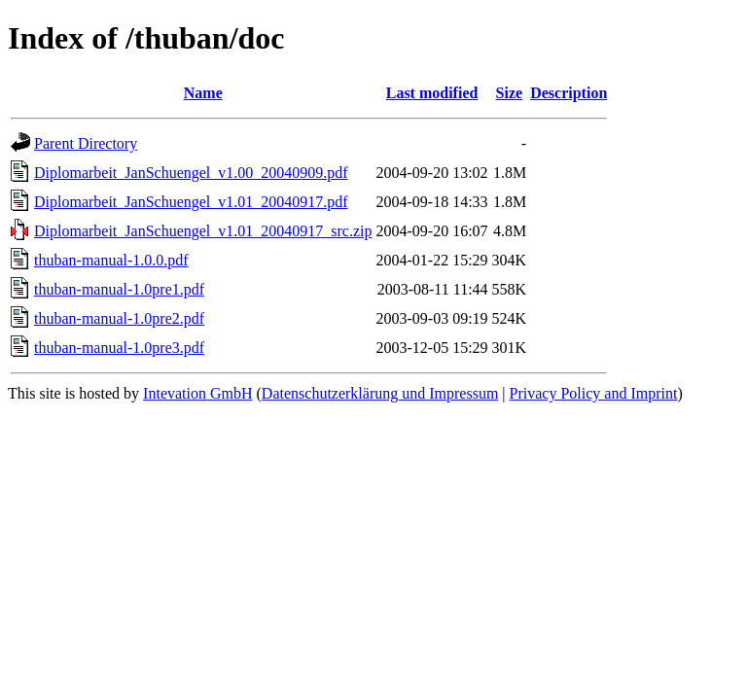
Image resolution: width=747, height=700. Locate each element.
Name (203, 93)
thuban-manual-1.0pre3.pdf (119, 348)
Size (510, 93)
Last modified (432, 93)
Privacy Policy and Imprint (594, 393)
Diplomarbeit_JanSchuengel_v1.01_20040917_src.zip (203, 231)
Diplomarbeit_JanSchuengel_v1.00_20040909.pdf (191, 173)
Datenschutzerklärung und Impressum (380, 393)
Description (569, 93)
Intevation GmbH (197, 393)
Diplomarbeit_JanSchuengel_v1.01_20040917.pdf (191, 202)
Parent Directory (86, 143)
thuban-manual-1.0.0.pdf (111, 260)
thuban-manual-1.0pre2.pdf (119, 318)
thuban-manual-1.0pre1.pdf (119, 289)
